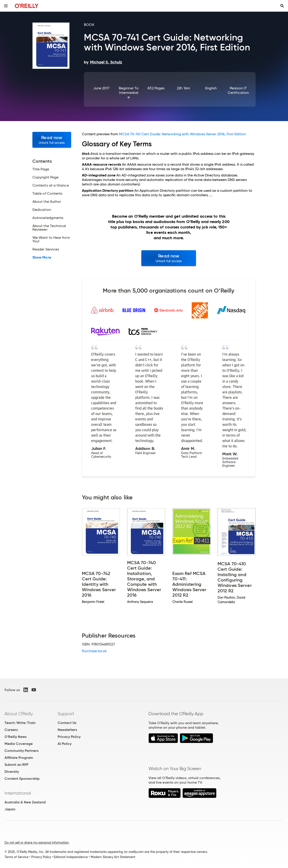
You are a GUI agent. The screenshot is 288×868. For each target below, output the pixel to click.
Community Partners (21, 751)
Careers (11, 730)
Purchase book (94, 651)
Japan (10, 809)
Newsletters (67, 730)
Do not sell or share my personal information (37, 843)
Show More (42, 257)
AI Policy (65, 744)
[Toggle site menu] (6, 6)
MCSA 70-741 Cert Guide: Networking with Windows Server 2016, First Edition (182, 134)
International (18, 793)
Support (66, 714)
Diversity (12, 772)
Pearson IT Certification (238, 90)
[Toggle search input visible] (282, 6)
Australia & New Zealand (25, 802)
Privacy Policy (69, 737)
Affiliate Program (19, 758)
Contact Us (67, 723)
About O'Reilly (19, 714)
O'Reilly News (16, 737)
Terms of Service (16, 857)
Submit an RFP (16, 765)
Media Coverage (19, 744)
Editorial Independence (71, 857)
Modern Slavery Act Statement (113, 857)
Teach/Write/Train (20, 723)
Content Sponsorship (22, 779)
